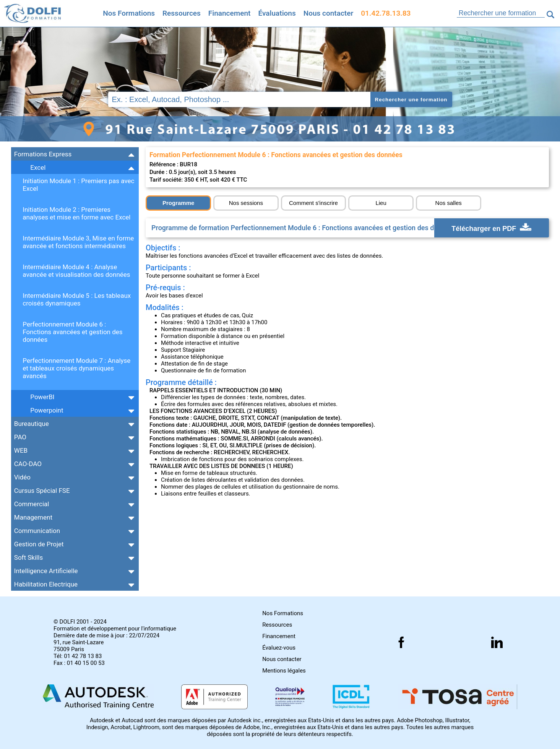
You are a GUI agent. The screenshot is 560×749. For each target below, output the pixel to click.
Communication (37, 531)
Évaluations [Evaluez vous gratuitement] (277, 13)
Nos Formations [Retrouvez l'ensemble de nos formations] (129, 13)
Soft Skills (28, 557)
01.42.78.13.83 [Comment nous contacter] (386, 13)
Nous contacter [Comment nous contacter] (329, 13)
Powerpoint (47, 410)
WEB (21, 450)
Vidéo (22, 477)
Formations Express (43, 154)
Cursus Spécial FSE (42, 491)
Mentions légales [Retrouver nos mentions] (284, 671)
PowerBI (42, 397)
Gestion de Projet (39, 544)
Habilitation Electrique (46, 584)
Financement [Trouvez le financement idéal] (230, 13)
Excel (38, 167)
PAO (20, 437)
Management (33, 517)
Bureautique (32, 424)
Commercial (32, 504)
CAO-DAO (28, 464)
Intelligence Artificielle (46, 571)
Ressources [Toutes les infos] (182, 13)
